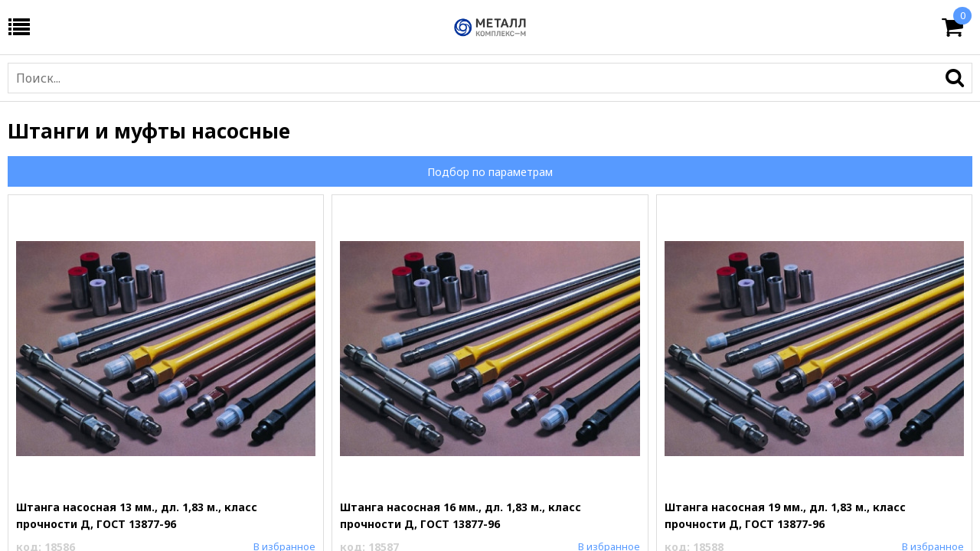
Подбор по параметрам (490, 172)
